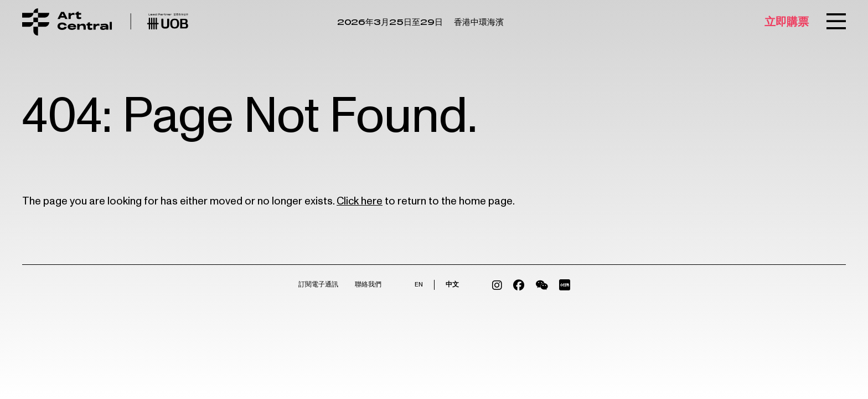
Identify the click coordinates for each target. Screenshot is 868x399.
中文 (452, 285)
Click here (360, 201)
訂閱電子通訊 (318, 285)
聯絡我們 (368, 285)
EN (419, 285)
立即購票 (787, 22)
